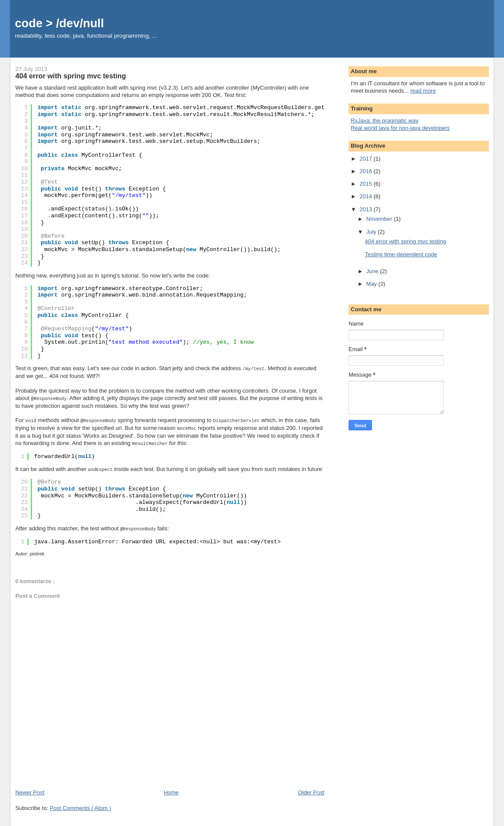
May (372, 284)
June (373, 271)
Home (171, 789)
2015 (367, 184)
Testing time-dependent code (401, 254)
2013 (367, 209)
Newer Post (30, 789)
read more (423, 91)
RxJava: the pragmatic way (384, 121)
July (372, 232)
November (380, 219)
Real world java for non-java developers (400, 128)
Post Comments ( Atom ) (81, 805)
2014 (367, 196)
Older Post (311, 789)
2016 (367, 171)
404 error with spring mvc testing (406, 241)
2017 (367, 159)
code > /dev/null (59, 23)
